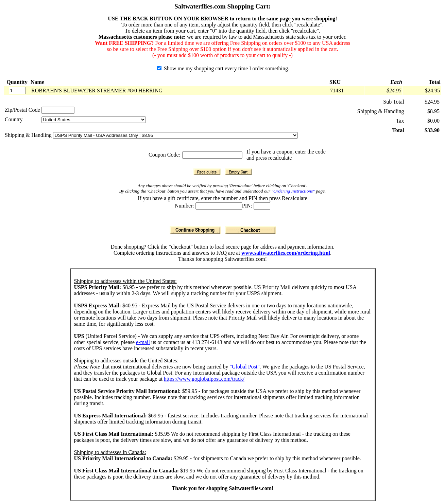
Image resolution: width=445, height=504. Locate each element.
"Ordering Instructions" (293, 191)
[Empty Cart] (238, 172)
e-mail (143, 342)
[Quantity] (17, 91)
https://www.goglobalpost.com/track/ (204, 379)
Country (14, 119)
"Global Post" (245, 367)
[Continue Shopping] (195, 230)
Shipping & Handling (29, 135)
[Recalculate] (207, 172)
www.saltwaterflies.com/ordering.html (286, 253)
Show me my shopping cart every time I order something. (223, 68)
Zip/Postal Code (22, 110)
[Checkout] (250, 230)
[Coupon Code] (212, 155)
